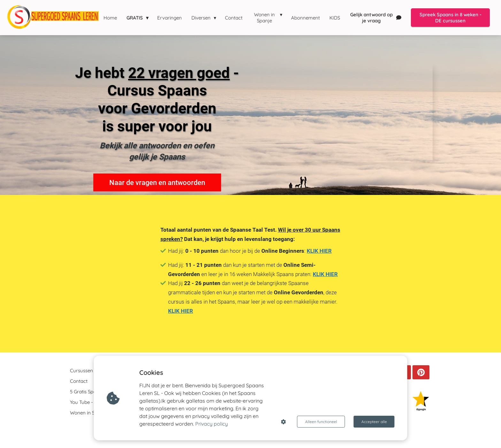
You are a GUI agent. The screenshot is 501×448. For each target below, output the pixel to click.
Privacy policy (212, 424)
